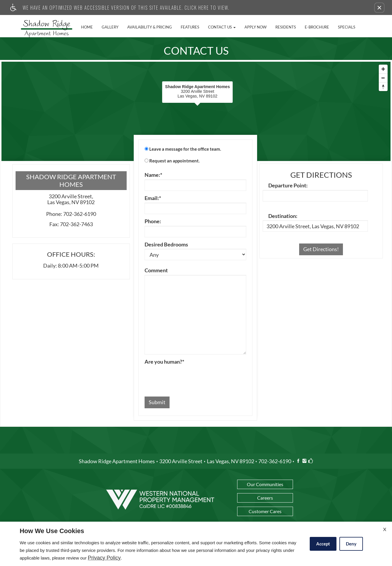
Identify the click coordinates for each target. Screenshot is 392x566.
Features (190, 27)
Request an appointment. (174, 161)
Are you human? (164, 362)
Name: (153, 175)
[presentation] (189, 378)
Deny (351, 544)
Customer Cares (265, 511)
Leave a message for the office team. (185, 149)
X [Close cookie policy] (385, 529)
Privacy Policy (104, 558)
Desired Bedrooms (166, 245)
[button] (379, 8)
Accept (323, 544)
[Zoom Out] (383, 78)
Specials (347, 27)
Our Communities (265, 484)
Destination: (283, 216)
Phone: (153, 221)
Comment (156, 271)
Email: (153, 198)
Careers (265, 498)
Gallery (110, 27)
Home (87, 27)
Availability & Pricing (150, 27)
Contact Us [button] (222, 27)
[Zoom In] (383, 69)
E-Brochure (317, 27)
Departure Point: (288, 186)
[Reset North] (383, 87)
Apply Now (256, 27)
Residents (286, 27)
